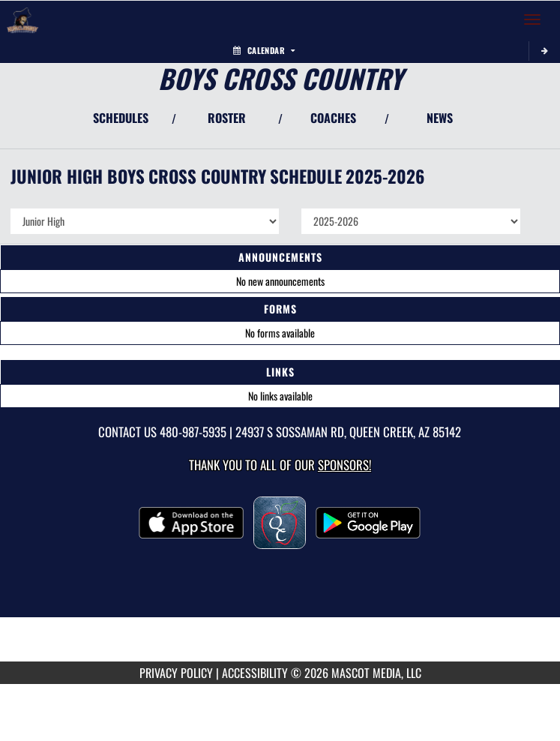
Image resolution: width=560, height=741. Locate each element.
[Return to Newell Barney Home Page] (22, 19)
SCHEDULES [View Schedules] (121, 118)
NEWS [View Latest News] (440, 118)
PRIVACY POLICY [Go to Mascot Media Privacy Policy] (176, 673)
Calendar (264, 50)
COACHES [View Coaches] (333, 118)
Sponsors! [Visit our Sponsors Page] (344, 465)
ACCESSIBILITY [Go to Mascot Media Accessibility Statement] (255, 673)
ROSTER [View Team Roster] (227, 118)
